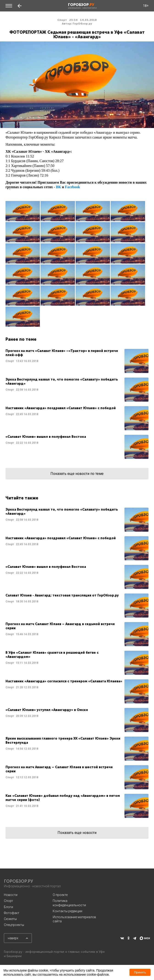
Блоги (8, 907)
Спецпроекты (14, 925)
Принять (140, 972)
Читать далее (77, 361)
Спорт (8, 901)
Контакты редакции (67, 911)
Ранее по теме (21, 339)
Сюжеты (10, 919)
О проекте (60, 895)
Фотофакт (12, 913)
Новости (11, 895)
